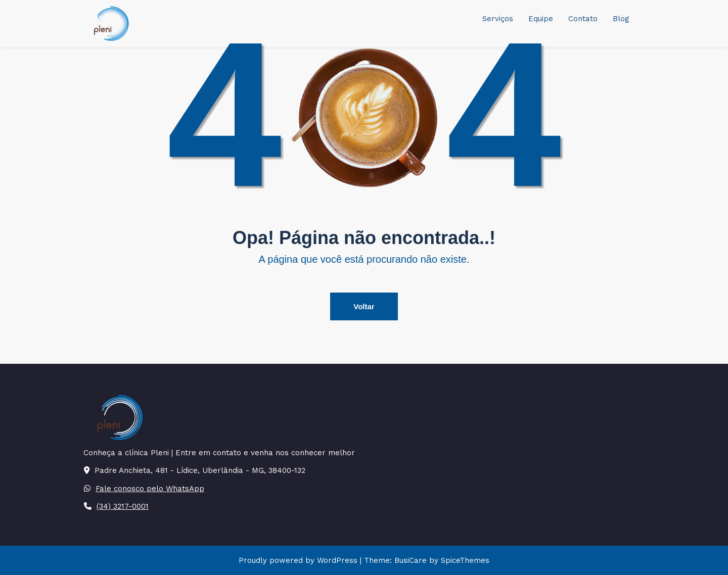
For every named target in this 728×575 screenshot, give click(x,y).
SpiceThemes (464, 560)
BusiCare (412, 560)
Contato (583, 19)
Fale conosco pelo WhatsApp (150, 489)
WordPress (337, 560)
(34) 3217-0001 (123, 506)
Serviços (498, 19)
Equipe (541, 19)
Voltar (364, 306)
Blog (621, 19)
